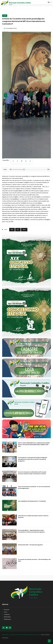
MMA (12, 230)
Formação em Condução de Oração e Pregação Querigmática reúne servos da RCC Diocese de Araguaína (33, 459)
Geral (5, 16)
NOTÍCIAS (6, 610)
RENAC (24, 230)
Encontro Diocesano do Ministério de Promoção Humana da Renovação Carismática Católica (32, 473)
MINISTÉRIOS (7, 617)
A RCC (6, 612)
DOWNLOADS (7, 619)
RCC (18, 230)
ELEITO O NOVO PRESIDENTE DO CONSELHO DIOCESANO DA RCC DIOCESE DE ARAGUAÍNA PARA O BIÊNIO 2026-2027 (34, 445)
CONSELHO (7, 615)
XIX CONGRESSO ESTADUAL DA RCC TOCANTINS (32, 501)
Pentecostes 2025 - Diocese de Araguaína (30, 545)
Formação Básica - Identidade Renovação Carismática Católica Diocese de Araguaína (31, 531)
